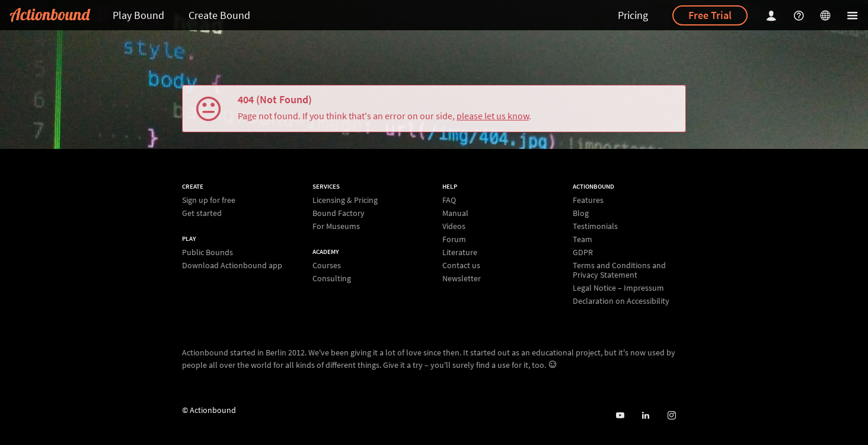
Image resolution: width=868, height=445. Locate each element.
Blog (581, 213)
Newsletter (462, 278)
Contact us (461, 265)
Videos (454, 226)
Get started (202, 213)
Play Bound (138, 15)
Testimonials (595, 226)
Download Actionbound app (232, 265)
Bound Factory (339, 213)
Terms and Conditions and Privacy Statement (619, 270)
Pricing (633, 15)
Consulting (332, 278)
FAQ (449, 200)
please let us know (493, 116)
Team (583, 239)
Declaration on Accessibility (621, 301)
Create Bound (219, 15)
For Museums (336, 226)
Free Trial (710, 15)
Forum (454, 239)
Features (588, 200)
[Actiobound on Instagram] (671, 416)
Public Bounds (208, 252)
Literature (460, 252)
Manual (455, 213)
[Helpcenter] (800, 15)
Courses (327, 266)
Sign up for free (209, 200)
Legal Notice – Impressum (618, 288)
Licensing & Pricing (345, 200)
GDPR (583, 252)
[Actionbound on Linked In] (645, 416)
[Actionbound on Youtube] (620, 416)
